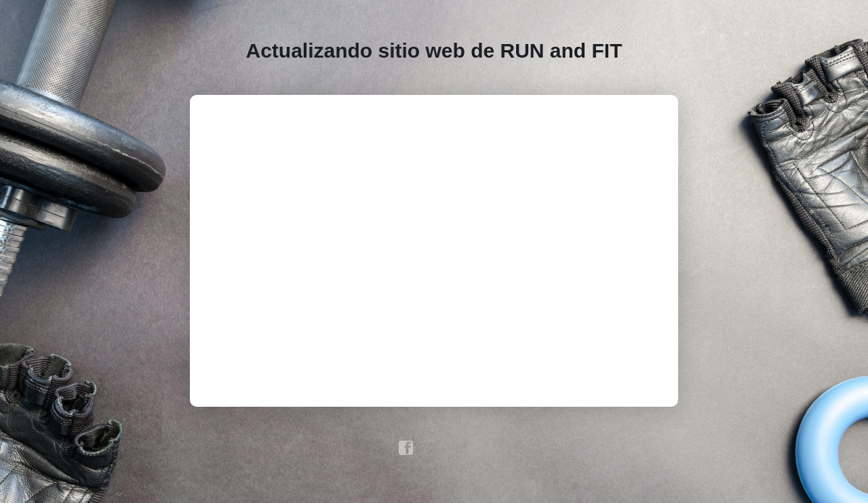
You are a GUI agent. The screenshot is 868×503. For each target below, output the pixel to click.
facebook (406, 448)
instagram (462, 448)
